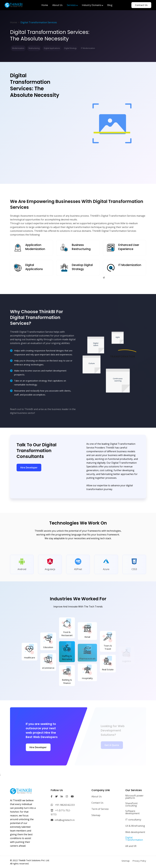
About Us (97, 796)
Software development (132, 812)
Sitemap (96, 815)
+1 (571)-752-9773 (61, 812)
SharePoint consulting (131, 804)
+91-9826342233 (63, 805)
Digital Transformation (134, 839)
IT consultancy (133, 820)
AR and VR (131, 846)
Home (14, 22)
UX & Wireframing (135, 826)
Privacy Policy (139, 861)
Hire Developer (29, 468)
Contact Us (141, 5)
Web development (135, 832)
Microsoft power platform (134, 797)
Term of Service (100, 809)
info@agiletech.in (63, 820)
